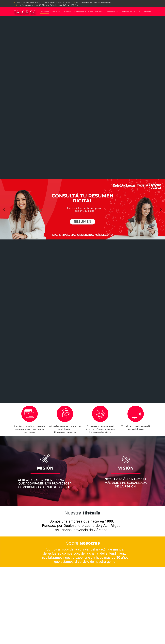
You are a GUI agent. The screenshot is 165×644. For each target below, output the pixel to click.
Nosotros (45, 12)
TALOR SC (25, 12)
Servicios (56, 12)
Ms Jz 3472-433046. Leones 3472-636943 (93, 2)
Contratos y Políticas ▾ (130, 12)
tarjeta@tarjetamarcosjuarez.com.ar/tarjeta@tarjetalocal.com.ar (43, 2)
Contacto (147, 12)
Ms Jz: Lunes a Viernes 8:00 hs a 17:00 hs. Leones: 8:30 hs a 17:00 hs (48, 5)
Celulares (67, 12)
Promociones (112, 12)
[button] (4, 209)
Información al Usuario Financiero (88, 12)
